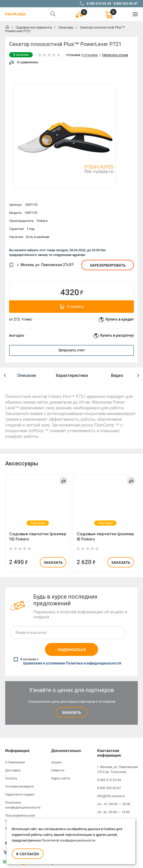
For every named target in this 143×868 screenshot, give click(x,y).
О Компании (15, 762)
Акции (56, 762)
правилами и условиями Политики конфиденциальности (72, 663)
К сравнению (24, 62)
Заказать (53, 562)
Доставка (13, 770)
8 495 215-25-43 (99, 4)
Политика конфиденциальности (23, 805)
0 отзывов (90, 55)
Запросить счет (72, 350)
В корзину (72, 307)
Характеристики (72, 375)
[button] (5, 376)
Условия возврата (19, 786)
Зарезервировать (108, 265)
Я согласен (28, 854)
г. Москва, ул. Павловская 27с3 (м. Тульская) (118, 769)
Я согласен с (67, 661)
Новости (58, 770)
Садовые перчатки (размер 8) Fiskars (105, 536)
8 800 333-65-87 (126, 4)
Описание (27, 375)
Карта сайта (61, 778)
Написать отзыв (115, 55)
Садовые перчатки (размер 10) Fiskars (38, 536)
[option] (64, 136)
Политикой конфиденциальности (69, 840)
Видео (117, 375)
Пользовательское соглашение (20, 818)
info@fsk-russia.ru (111, 796)
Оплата (11, 778)
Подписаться (71, 650)
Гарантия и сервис (20, 794)
